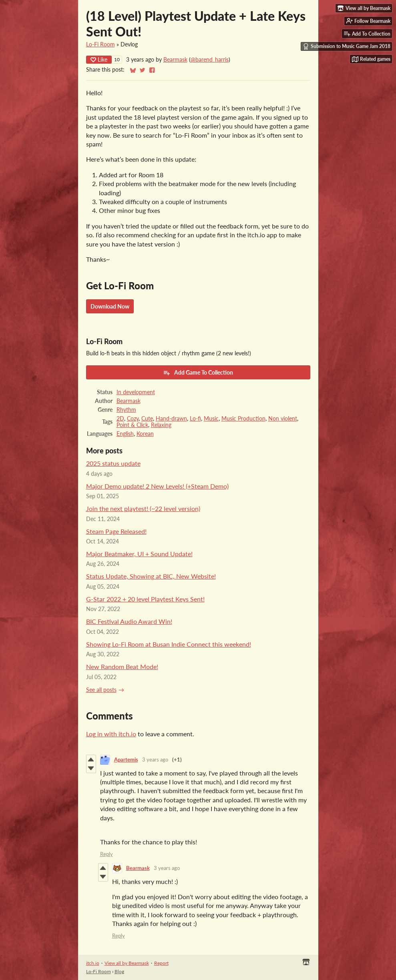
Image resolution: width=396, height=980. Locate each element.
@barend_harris (210, 60)
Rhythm (126, 410)
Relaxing (161, 425)
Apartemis (126, 760)
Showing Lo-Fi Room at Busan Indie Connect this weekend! (169, 644)
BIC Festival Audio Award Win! (129, 621)
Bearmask (175, 60)
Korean (145, 434)
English (125, 434)
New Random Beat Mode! (122, 666)
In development (136, 392)
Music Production (243, 419)
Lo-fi (195, 419)
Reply (107, 854)
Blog (119, 971)
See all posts (101, 690)
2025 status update (113, 463)
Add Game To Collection (198, 373)
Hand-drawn (171, 419)
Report (161, 963)
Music (211, 419)
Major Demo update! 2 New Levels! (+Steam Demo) (157, 486)
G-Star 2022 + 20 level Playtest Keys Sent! (145, 599)
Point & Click (132, 425)
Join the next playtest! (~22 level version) (143, 508)
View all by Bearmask (127, 963)
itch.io (93, 963)
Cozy (133, 419)
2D (120, 419)
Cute (147, 419)
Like (99, 59)
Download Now (110, 306)
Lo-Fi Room (101, 44)
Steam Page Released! (116, 531)
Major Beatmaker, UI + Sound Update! (139, 554)
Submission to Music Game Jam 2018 (347, 46)
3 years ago (155, 760)
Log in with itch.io (111, 734)
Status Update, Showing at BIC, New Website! (151, 576)
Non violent (283, 419)
